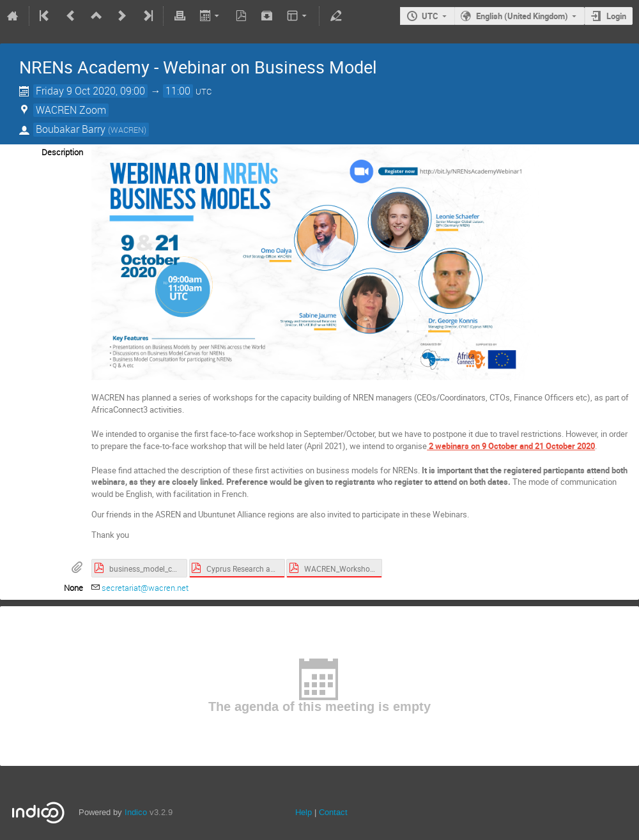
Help (304, 812)
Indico (136, 812)
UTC (430, 16)
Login (616, 16)
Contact (333, 812)
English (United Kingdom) (522, 16)
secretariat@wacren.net (145, 588)
